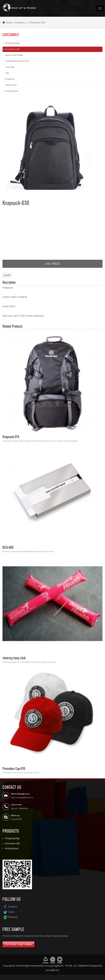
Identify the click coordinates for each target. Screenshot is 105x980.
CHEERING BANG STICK (17, 61)
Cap (7, 73)
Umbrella (10, 67)
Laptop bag (11, 85)
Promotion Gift (37, 23)
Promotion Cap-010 (14, 768)
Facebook (10, 907)
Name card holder (14, 55)
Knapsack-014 (11, 437)
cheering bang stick (14, 658)
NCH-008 (8, 547)
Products (20, 23)
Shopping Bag (12, 43)
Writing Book (12, 91)
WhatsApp (13, 917)
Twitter (8, 912)
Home (9, 23)
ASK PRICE (52, 264)
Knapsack (10, 79)
